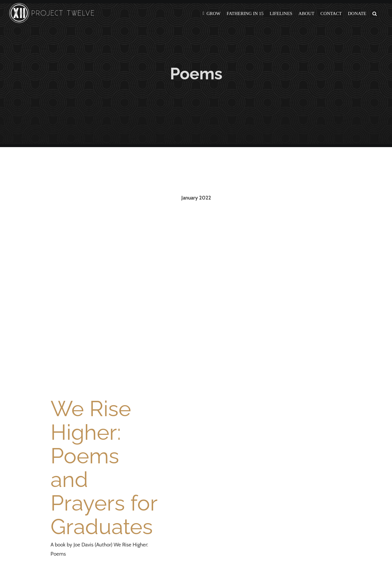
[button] (375, 13)
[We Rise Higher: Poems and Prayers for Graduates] (104, 296)
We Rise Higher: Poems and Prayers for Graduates (104, 467)
